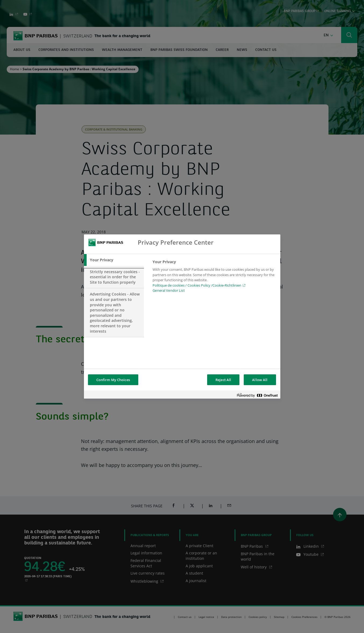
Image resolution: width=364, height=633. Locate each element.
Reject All (223, 380)
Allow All (260, 380)
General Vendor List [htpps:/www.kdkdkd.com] (169, 290)
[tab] (114, 260)
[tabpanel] (214, 278)
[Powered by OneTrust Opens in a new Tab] (257, 395)
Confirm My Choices (113, 380)
